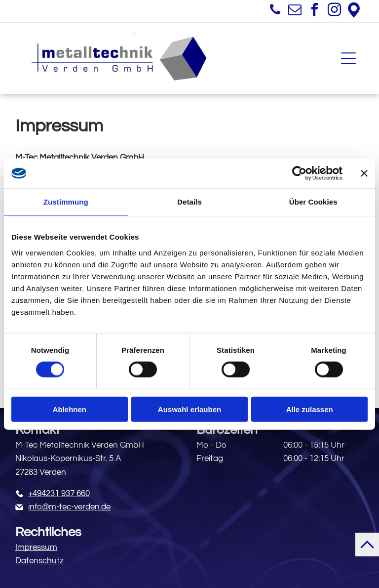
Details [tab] (189, 202)
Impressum (36, 547)
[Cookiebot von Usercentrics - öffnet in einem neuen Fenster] (299, 173)
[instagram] (334, 11)
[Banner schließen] (364, 173)
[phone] (275, 11)
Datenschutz (39, 561)
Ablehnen (70, 409)
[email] (295, 11)
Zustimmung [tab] (66, 202)
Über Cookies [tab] (313, 202)
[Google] (354, 11)
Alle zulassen (310, 409)
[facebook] (314, 11)
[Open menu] (348, 58)
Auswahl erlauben (189, 409)
